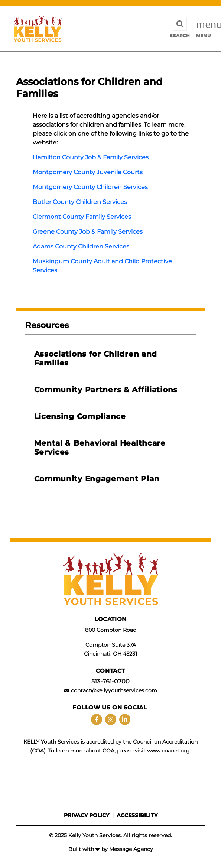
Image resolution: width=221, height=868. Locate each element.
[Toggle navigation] (204, 29)
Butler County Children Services (80, 202)
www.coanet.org (168, 751)
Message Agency (131, 849)
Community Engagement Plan (97, 479)
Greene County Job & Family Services (88, 232)
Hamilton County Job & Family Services (91, 157)
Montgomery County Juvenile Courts (88, 172)
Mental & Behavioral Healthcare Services (100, 448)
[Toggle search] (180, 29)
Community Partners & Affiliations (106, 390)
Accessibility (137, 815)
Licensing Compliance (80, 416)
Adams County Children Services (81, 246)
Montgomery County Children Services (90, 187)
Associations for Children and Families (96, 358)
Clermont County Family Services (82, 217)
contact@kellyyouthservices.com (114, 690)
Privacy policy (87, 815)
